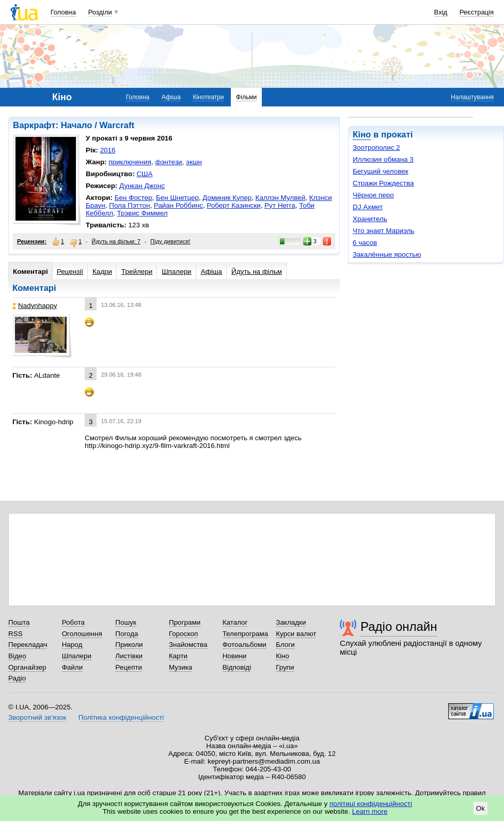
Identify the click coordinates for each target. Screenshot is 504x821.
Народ (72, 645)
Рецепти (129, 667)
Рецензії (70, 272)
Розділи (100, 12)
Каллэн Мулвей (281, 198)
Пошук (126, 622)
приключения (130, 162)
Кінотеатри (208, 97)
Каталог (235, 622)
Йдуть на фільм (257, 272)
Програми (185, 622)
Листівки (129, 656)
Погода (127, 634)
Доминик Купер (227, 198)
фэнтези (168, 162)
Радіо (17, 678)
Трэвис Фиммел (143, 213)
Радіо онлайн (399, 626)
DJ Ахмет (368, 207)
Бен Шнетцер (177, 198)
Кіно (362, 135)
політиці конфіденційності (371, 804)
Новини (235, 656)
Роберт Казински (233, 205)
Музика (180, 667)
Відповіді (237, 667)
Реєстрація (477, 12)
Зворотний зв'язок (37, 717)
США (144, 174)
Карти (178, 656)
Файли (73, 667)
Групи (285, 667)
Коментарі (30, 272)
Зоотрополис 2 (376, 148)
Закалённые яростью (387, 254)
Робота (73, 622)
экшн (194, 162)
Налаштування (472, 97)
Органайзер (27, 667)
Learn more (370, 811)
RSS (15, 634)
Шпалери (176, 272)
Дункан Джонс (142, 186)
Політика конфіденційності (121, 717)
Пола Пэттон (129, 205)
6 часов (365, 243)
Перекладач (28, 645)
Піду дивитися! (170, 241)
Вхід (441, 12)
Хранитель (370, 219)
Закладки (291, 622)
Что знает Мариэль (383, 231)
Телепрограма (246, 634)
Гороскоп (183, 634)
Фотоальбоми (245, 645)
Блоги (285, 645)
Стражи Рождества (383, 183)
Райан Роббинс (178, 205)
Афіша (171, 97)
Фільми (246, 97)
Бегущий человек (381, 171)
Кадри (102, 272)
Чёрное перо (373, 195)
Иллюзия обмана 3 (383, 159)
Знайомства (188, 645)
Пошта (19, 622)
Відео (17, 656)
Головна (63, 12)
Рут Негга (280, 205)
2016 (108, 150)
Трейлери (137, 272)
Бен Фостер (133, 198)
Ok (481, 808)
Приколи (129, 645)
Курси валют (296, 634)
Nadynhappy (35, 306)
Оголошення (82, 634)
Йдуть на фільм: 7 (116, 241)
